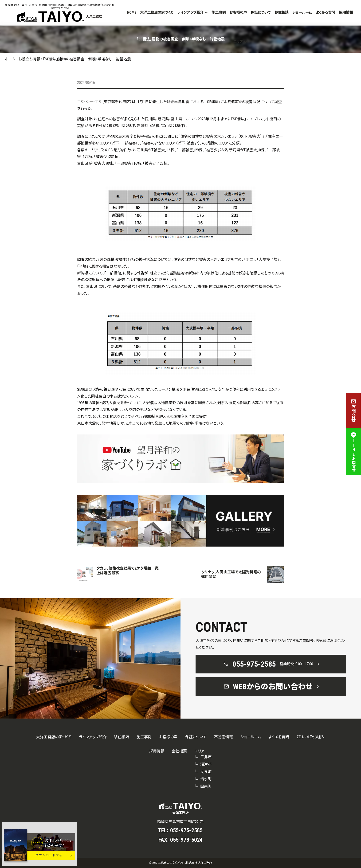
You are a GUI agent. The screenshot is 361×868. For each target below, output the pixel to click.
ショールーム (302, 12)
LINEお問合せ (353, 452)
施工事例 (219, 12)
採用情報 (346, 12)
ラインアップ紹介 (190, 12)
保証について (261, 12)
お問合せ (353, 411)
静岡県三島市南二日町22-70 (180, 822)
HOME (132, 12)
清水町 (206, 779)
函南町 (206, 786)
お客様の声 (238, 12)
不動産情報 (224, 737)
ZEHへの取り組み (311, 737)
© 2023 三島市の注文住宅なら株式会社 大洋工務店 (180, 863)
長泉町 (206, 772)
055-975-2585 (186, 830)
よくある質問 (325, 12)
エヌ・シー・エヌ (89, 102)
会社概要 (179, 751)
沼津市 (206, 764)
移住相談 (282, 12)
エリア (238, 42)
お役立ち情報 (29, 59)
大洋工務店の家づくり (157, 12)
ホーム (10, 59)
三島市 (206, 757)
